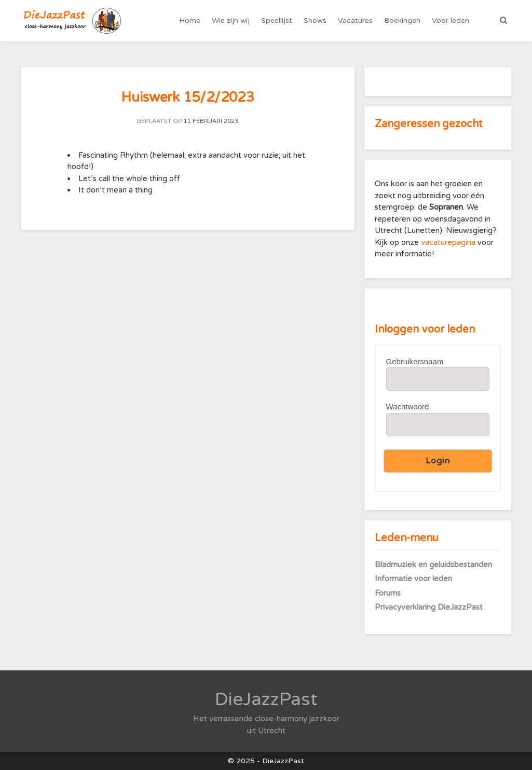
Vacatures (355, 20)
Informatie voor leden (413, 579)
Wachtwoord (408, 407)
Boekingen (402, 20)
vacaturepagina (449, 242)
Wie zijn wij (231, 20)
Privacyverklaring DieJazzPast (429, 607)
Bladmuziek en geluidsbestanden (433, 565)
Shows (315, 20)
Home (190, 20)
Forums (388, 593)
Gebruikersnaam (415, 361)
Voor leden (451, 20)
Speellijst (277, 20)
